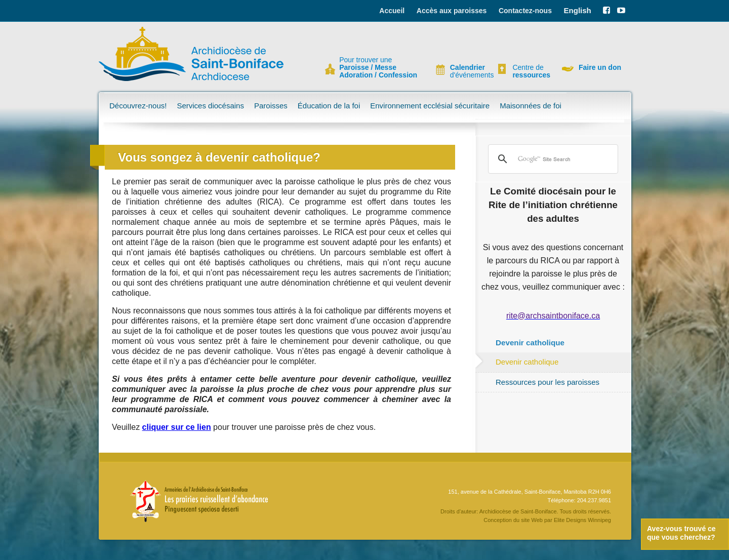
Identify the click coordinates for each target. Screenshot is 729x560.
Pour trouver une (378, 68)
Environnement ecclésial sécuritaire (430, 106)
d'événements (468, 71)
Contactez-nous (525, 11)
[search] (552, 159)
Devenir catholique (527, 362)
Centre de (530, 71)
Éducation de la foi (329, 106)
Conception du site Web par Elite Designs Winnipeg (547, 520)
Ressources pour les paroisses (548, 382)
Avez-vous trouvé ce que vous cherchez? (681, 533)
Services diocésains (210, 106)
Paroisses (271, 106)
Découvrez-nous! (138, 106)
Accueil (392, 11)
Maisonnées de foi (531, 106)
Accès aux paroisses (452, 11)
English (578, 10)
